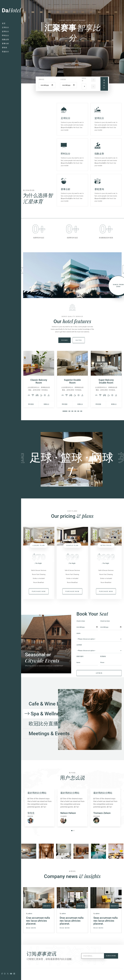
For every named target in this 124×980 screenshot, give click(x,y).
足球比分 (5, 27)
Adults (78, 646)
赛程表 (5, 48)
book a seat (72, 51)
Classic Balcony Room (39, 394)
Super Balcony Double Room (106, 394)
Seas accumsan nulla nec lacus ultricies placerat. (106, 935)
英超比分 (5, 52)
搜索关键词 (80, 669)
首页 (4, 23)
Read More (31, 942)
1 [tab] (65, 423)
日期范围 (63, 79)
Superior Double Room (72, 394)
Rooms (65, 352)
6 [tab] (81, 423)
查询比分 (104, 84)
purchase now (39, 604)
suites (79, 352)
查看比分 (46, 416)
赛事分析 (5, 44)
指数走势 (5, 40)
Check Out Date (105, 633)
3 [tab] (72, 423)
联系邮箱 (103, 669)
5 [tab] (78, 423)
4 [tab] (75, 423)
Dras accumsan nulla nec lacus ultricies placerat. (72, 935)
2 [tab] (69, 423)
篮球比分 (5, 31)
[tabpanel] (39, 391)
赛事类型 (41, 79)
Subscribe (111, 968)
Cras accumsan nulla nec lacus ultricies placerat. (38, 935)
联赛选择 (84, 79)
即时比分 (5, 35)
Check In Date (81, 633)
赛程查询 (99, 189)
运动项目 (79, 657)
